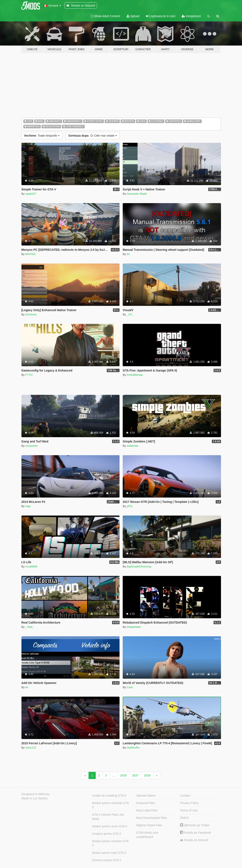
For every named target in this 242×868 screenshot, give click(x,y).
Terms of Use (189, 810)
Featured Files (146, 803)
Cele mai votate (93, 136)
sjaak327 (31, 194)
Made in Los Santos (35, 798)
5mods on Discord (194, 840)
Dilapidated (134, 627)
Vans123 (31, 748)
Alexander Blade (137, 194)
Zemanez (31, 314)
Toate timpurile (42, 136)
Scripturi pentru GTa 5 (107, 834)
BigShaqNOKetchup (139, 566)
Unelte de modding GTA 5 (109, 796)
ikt (128, 254)
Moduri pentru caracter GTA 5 (110, 843)
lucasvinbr (32, 446)
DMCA (184, 818)
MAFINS (30, 254)
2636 (123, 775)
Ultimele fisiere (146, 796)
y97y (130, 506)
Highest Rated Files (149, 825)
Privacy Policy (189, 803)
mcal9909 (31, 566)
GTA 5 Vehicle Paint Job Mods (108, 817)
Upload (133, 16)
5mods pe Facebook (196, 833)
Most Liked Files (147, 810)
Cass (130, 687)
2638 (147, 775)
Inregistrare (191, 16)
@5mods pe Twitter (195, 825)
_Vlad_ (30, 627)
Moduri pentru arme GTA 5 (110, 826)
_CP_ (130, 314)
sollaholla (132, 446)
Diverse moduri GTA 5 (107, 860)
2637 (135, 775)
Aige (28, 506)
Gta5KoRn (133, 748)
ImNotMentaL (135, 375)
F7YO (29, 375)
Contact (185, 796)
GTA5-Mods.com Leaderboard (147, 835)
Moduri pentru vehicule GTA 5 (110, 805)
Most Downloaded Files (152, 818)
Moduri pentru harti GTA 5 (109, 853)
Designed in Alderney (36, 794)
